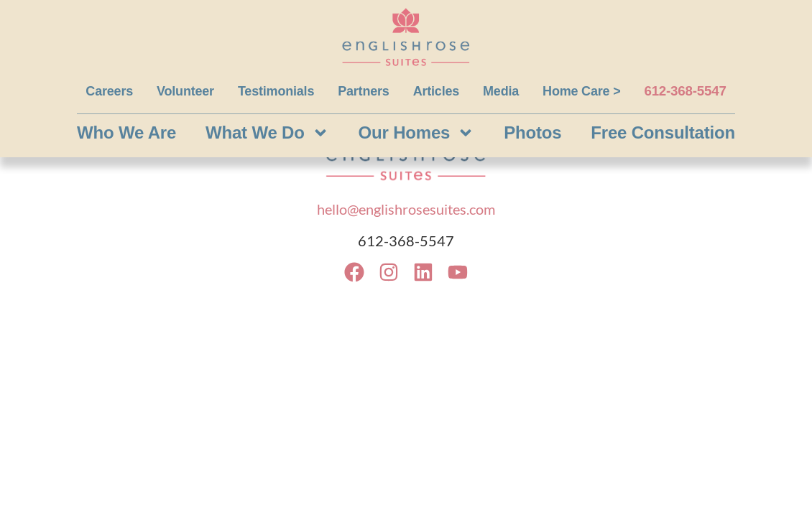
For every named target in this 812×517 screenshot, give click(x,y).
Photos (532, 132)
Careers (109, 91)
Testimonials (276, 91)
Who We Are (126, 132)
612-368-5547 (685, 91)
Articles (436, 91)
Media (501, 91)
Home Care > (581, 91)
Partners (363, 91)
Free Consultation (663, 132)
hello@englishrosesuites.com (406, 209)
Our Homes (417, 133)
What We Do (267, 133)
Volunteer (185, 91)
